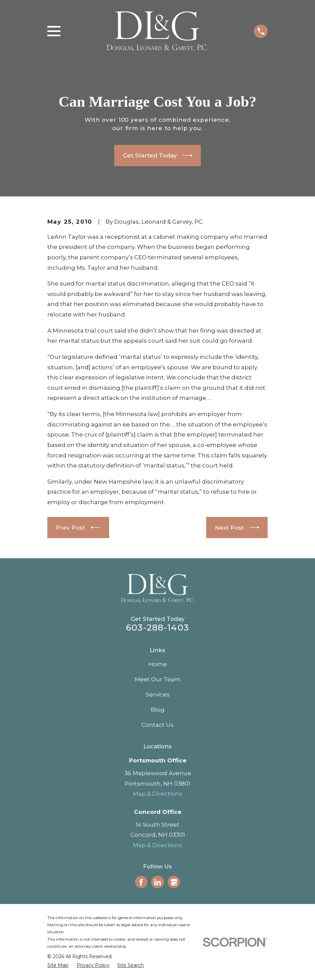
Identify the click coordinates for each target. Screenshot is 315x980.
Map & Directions (157, 794)
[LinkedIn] (157, 882)
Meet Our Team (158, 679)
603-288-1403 (157, 627)
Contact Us (157, 725)
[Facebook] (141, 882)
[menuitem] (58, 966)
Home (158, 664)
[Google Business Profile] (174, 882)
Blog (158, 710)
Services (158, 694)
